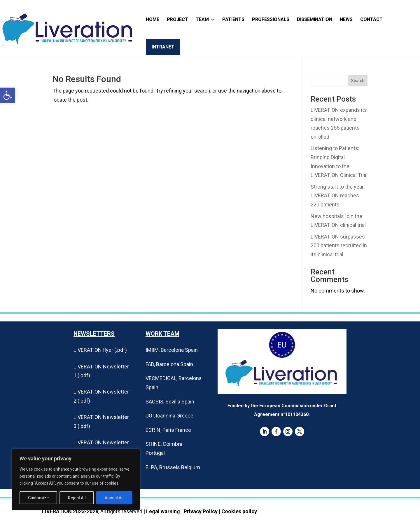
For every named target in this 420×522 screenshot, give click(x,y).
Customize (38, 498)
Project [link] (177, 20)
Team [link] (202, 20)
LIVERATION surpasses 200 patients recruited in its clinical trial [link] (339, 246)
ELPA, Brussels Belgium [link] (173, 467)
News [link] (346, 20)
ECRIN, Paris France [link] (168, 430)
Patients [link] (233, 20)
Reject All (77, 498)
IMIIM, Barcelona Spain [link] (172, 350)
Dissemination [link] (315, 20)
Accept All (114, 498)
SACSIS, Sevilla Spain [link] (170, 402)
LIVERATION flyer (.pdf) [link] (100, 350)
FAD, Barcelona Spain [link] (169, 364)
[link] (8, 95)
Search (358, 81)
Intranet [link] (163, 47)
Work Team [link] (162, 334)
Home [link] (153, 20)
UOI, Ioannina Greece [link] (169, 416)
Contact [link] (371, 20)
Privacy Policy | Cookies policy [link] (220, 511)
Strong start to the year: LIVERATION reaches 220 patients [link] (338, 196)
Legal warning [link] (163, 511)
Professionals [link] (271, 20)
